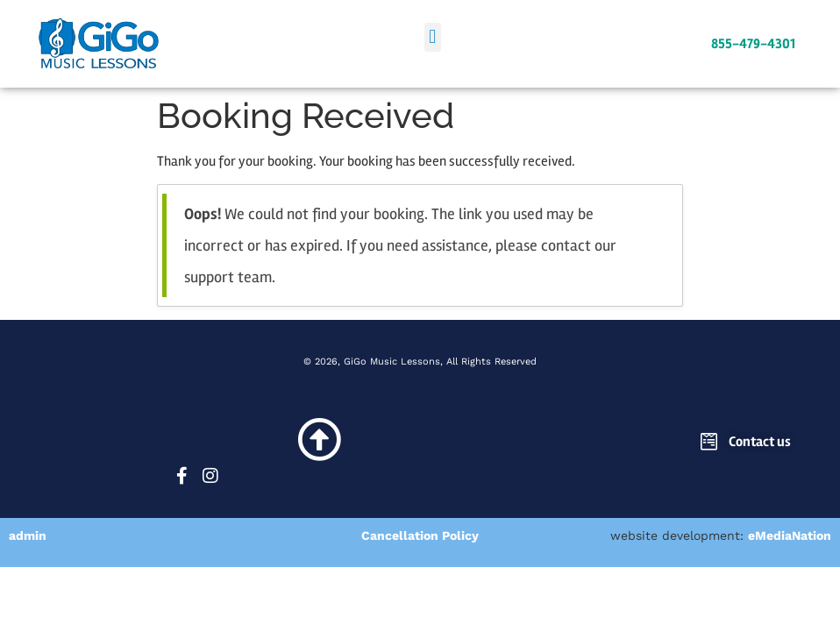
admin (28, 535)
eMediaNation (790, 535)
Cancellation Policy (420, 535)
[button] (433, 37)
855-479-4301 (753, 44)
